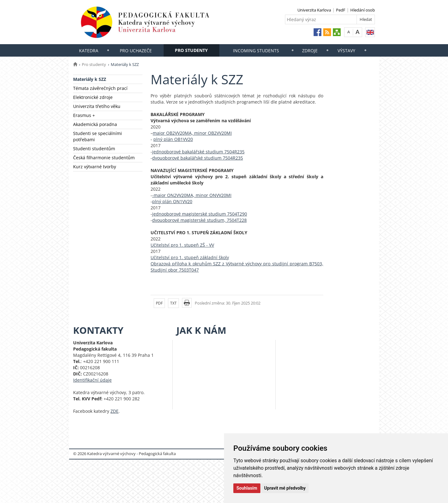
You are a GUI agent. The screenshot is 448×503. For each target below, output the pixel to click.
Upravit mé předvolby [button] (285, 488)
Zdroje (310, 51)
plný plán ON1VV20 (172, 201)
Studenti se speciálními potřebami (98, 136)
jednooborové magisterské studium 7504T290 (200, 214)
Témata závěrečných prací (100, 88)
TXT (173, 303)
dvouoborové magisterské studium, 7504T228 (199, 220)
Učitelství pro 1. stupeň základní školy (190, 257)
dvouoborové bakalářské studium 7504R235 (198, 158)
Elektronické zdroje (93, 97)
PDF (159, 303)
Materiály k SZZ (90, 79)
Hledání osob (363, 10)
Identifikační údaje (92, 380)
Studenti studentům (94, 149)
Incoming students (256, 51)
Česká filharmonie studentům (104, 158)
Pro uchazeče (136, 51)
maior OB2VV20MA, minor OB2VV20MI (192, 133)
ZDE (114, 411)
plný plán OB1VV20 (173, 139)
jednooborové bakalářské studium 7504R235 (198, 152)
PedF (341, 10)
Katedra (89, 51)
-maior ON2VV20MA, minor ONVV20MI (192, 195)
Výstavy (346, 51)
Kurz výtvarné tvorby (95, 167)
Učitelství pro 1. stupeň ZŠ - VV (182, 245)
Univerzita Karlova (314, 10)
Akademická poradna (95, 124)
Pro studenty (191, 50)
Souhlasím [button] (247, 488)
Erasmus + (84, 115)
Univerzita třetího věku (97, 106)
